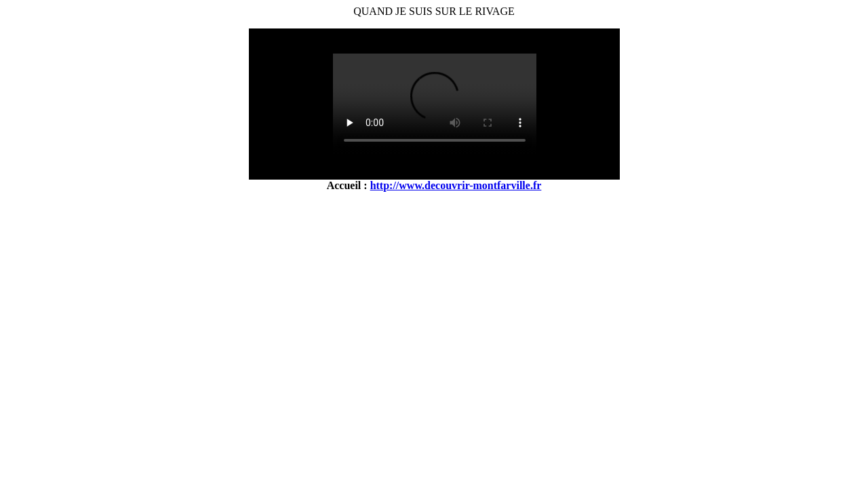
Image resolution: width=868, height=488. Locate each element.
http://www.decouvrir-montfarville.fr (456, 185)
